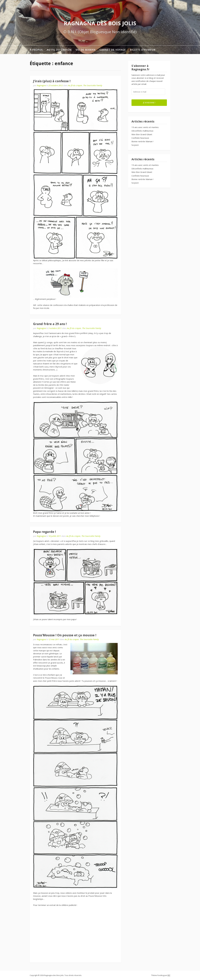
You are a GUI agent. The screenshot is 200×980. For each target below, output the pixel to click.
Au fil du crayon (59, 50)
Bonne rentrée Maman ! (142, 141)
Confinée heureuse (140, 138)
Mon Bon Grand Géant (142, 134)
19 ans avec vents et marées (145, 127)
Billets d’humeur (143, 50)
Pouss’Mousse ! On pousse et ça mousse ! (65, 635)
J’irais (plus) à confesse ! (52, 81)
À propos (36, 50)
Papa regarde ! (44, 532)
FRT (169, 975)
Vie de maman (86, 50)
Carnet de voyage (113, 50)
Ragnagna (41, 85)
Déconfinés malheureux (142, 131)
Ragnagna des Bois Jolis (100, 23)
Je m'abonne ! (149, 103)
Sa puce (135, 145)
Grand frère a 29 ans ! (50, 324)
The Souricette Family (93, 85)
